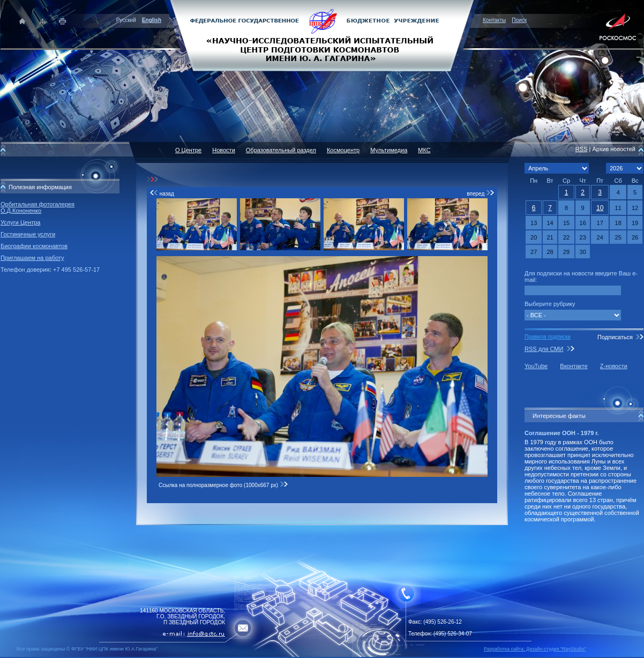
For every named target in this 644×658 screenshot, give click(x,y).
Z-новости (614, 366)
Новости (224, 150)
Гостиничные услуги (28, 234)
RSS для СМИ (544, 349)
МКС (424, 150)
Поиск (519, 20)
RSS (582, 149)
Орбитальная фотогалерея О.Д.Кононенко (38, 207)
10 (600, 208)
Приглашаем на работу (32, 258)
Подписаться (615, 337)
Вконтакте (574, 366)
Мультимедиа (389, 150)
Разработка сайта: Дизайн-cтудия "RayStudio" (535, 649)
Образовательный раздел (281, 150)
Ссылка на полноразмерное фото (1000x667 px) (223, 485)
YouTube (536, 366)
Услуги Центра (21, 222)
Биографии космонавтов (34, 246)
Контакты (494, 20)
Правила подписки (548, 337)
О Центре (188, 150)
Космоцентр (343, 150)
